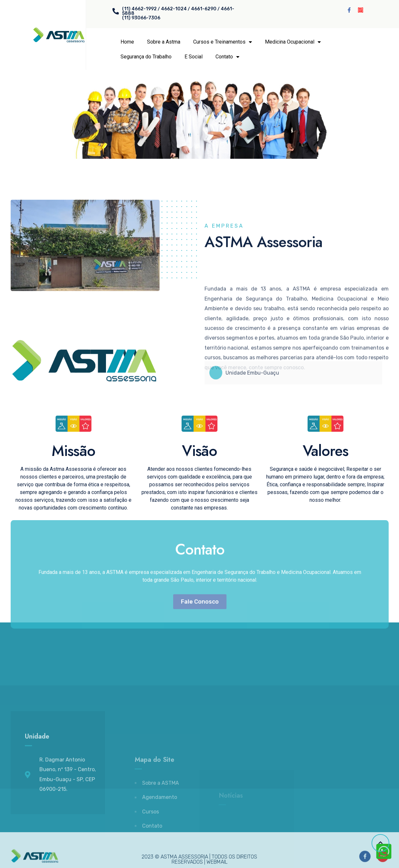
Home (127, 42)
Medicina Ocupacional (293, 42)
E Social (194, 57)
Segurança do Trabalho (146, 57)
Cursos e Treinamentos (223, 42)
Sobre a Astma (164, 42)
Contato (227, 57)
